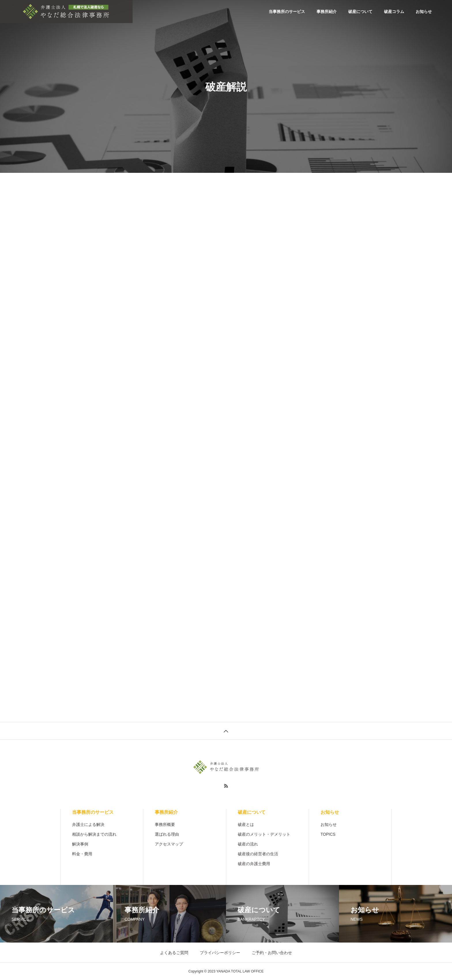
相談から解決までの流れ (94, 834)
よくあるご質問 (174, 953)
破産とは (246, 824)
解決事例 (80, 844)
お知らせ (424, 12)
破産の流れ (248, 844)
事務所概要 (165, 824)
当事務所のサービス (287, 12)
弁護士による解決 (88, 824)
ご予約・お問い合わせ (272, 953)
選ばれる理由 (167, 834)
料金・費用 (82, 854)
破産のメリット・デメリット (264, 834)
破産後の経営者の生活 (258, 854)
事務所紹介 (327, 12)
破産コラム (394, 12)
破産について (360, 12)
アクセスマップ (169, 844)
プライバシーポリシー (220, 953)
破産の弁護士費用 (254, 864)
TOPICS (328, 834)
